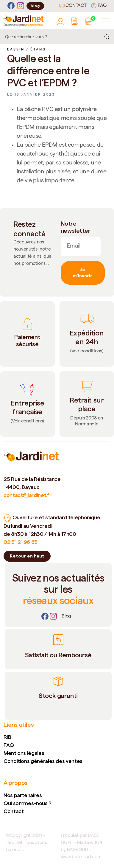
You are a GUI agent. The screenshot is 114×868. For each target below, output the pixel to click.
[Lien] (66, 617)
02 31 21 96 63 (21, 542)
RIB (7, 737)
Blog (35, 6)
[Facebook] (11, 6)
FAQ (99, 6)
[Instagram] (21, 6)
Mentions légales (24, 753)
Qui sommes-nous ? (28, 803)
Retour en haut (27, 556)
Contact (73, 6)
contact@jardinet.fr (27, 495)
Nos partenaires (23, 795)
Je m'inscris (83, 273)
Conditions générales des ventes (43, 761)
